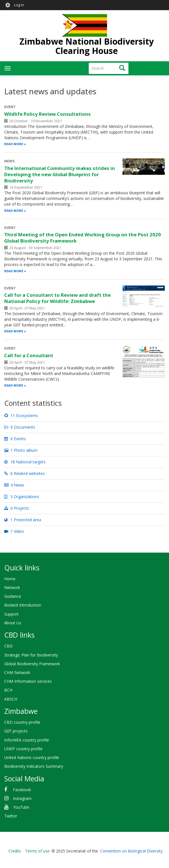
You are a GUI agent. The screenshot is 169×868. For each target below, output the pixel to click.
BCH (8, 690)
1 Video (14, 531)
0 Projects (17, 508)
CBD (8, 646)
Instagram (22, 798)
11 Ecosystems (21, 416)
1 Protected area (23, 520)
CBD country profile (22, 722)
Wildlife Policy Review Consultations (47, 114)
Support (11, 614)
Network (12, 587)
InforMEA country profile (27, 740)
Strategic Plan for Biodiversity (31, 655)
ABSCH (11, 699)
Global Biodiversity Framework (32, 664)
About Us (13, 623)
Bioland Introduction (23, 605)
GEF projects (16, 731)
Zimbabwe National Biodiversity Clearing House (87, 46)
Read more (14, 144)
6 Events (15, 439)
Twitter (11, 816)
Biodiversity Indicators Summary (34, 766)
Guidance (13, 596)
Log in (19, 5)
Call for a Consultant (29, 355)
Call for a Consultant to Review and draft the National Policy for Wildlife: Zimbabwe (57, 298)
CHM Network (17, 672)
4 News (14, 485)
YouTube (21, 807)
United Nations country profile (32, 757)
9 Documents (20, 427)
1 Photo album (21, 450)
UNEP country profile (23, 749)
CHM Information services (28, 681)
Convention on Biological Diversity (131, 851)
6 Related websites (25, 473)
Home (10, 579)
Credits (15, 851)
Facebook (22, 790)
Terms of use (37, 851)
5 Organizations (22, 497)
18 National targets (25, 462)
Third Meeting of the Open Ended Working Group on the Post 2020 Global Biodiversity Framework (83, 238)
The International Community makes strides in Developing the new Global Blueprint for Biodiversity (60, 174)
